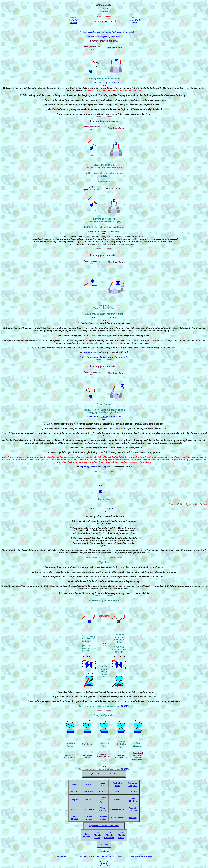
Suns (104, 352)
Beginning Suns (90, 352)
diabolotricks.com (71, 857)
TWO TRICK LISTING (113, 857)
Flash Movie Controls (126, 32)
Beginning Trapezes (88, 467)
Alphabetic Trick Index (104, 826)
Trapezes (106, 467)
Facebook (61, 857)
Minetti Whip (116, 357)
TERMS (124, 706)
